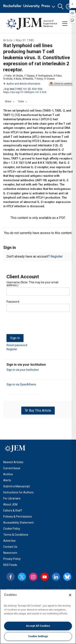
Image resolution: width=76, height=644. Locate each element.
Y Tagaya (29, 76)
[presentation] (37, 325)
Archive (8, 474)
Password (13, 302)
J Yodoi (7, 76)
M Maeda (28, 79)
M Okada (18, 76)
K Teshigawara (44, 76)
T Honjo (39, 79)
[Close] (70, 595)
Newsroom (10, 553)
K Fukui (58, 76)
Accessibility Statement (18, 523)
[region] (38, 617)
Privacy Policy (12, 559)
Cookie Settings (38, 636)
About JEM (10, 504)
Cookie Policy (12, 529)
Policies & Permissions (18, 517)
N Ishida (8, 79)
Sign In (15, 338)
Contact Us (10, 547)
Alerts (7, 480)
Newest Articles (13, 462)
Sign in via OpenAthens (21, 384)
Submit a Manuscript (17, 486)
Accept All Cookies (38, 626)
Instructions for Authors (18, 492)
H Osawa (49, 79)
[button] (61, 7)
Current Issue (12, 468)
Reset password (17, 345)
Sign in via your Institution (23, 370)
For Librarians (12, 498)
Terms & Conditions (16, 535)
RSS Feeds (10, 565)
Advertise (9, 541)
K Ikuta (18, 79)
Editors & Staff (13, 510)
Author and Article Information (22, 84)
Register (57, 256)
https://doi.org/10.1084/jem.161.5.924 (25, 92)
